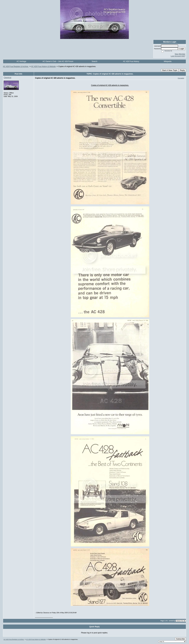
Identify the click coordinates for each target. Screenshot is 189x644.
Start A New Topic (170, 70)
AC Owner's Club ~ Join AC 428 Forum (58, 61)
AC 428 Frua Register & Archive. (16, 66)
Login (182, 49)
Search (94, 61)
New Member (180, 54)
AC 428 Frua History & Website (43, 66)
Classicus (7, 78)
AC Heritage (21, 61)
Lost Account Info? (178, 56)
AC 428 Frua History (131, 61)
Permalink (181, 78)
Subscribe (181, 639)
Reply (182, 70)
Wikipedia (168, 61)
